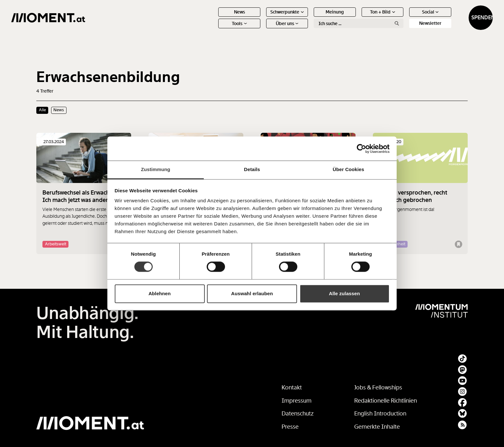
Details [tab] (252, 169)
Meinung (309, 17)
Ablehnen (160, 293)
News (214, 17)
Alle (42, 110)
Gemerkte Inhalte (377, 427)
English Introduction (380, 414)
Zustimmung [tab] (156, 169)
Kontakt (292, 388)
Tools (214, 29)
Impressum (297, 401)
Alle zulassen (344, 293)
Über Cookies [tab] (348, 169)
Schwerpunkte (262, 17)
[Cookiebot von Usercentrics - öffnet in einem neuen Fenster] (361, 149)
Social (405, 17)
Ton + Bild (357, 17)
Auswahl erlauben (252, 293)
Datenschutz (298, 414)
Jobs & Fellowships (378, 388)
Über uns (262, 29)
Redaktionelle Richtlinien (386, 401)
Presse (290, 427)
